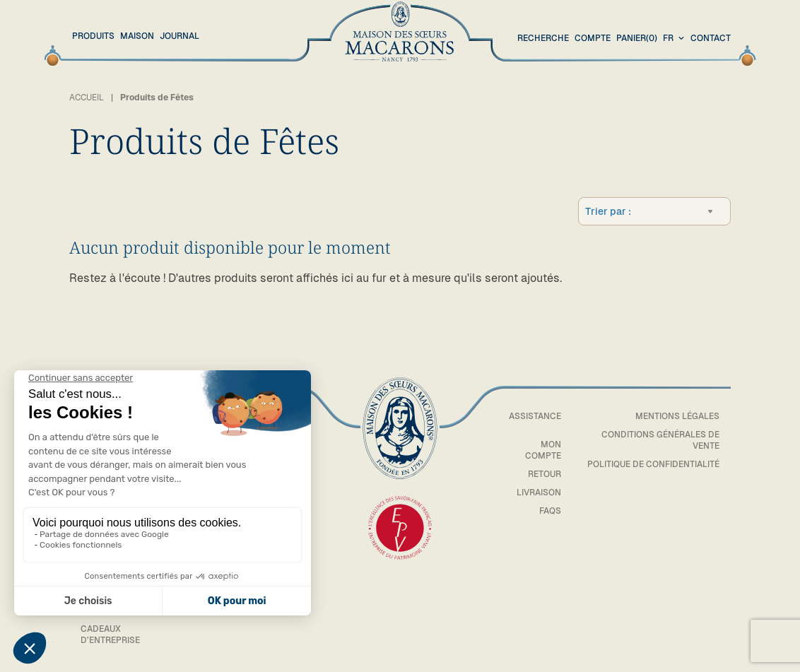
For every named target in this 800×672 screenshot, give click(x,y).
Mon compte (543, 450)
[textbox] (681, 211)
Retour (545, 474)
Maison (137, 36)
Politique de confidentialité (653, 464)
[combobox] (675, 39)
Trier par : (608, 211)
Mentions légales (677, 416)
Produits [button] (93, 36)
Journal (180, 36)
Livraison (539, 493)
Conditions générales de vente (660, 440)
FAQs (550, 511)
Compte (593, 38)
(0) (637, 39)
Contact (711, 38)
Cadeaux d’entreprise (110, 635)
